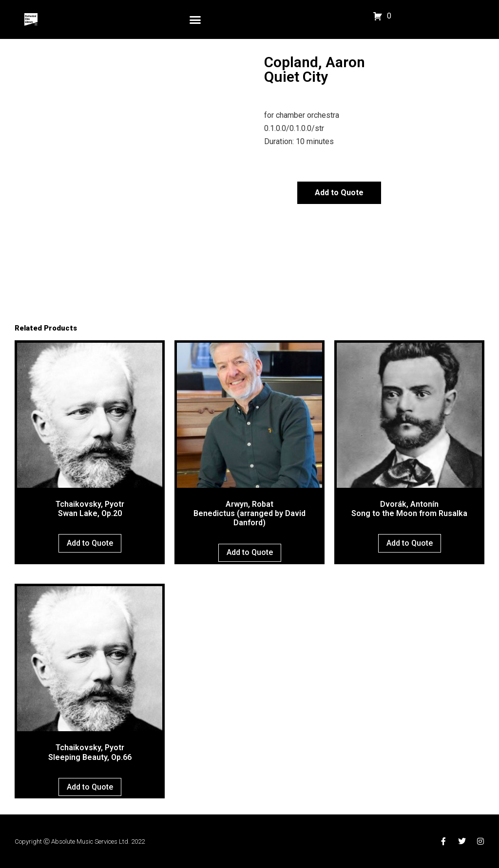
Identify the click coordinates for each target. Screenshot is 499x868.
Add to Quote (339, 193)
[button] (195, 19)
